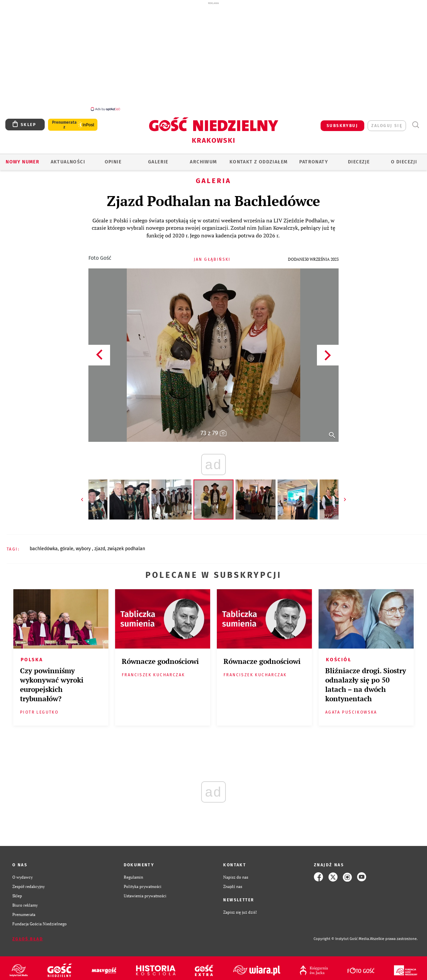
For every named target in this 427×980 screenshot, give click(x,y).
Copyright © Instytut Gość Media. (342, 935)
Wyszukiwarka (415, 121)
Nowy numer (23, 158)
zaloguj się (387, 122)
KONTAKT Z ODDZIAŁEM (259, 158)
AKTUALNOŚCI (68, 158)
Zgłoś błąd (28, 935)
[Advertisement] (213, 56)
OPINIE (113, 158)
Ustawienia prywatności (145, 892)
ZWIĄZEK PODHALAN (126, 545)
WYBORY (84, 545)
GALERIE (158, 158)
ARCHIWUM (203, 158)
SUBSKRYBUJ (342, 122)
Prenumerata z (64, 121)
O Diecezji (404, 158)
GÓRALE (67, 545)
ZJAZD (100, 545)
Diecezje (359, 158)
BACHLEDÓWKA (44, 545)
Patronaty (314, 158)
